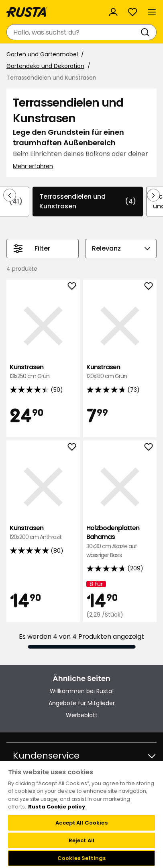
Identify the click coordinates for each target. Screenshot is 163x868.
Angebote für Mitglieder (82, 703)
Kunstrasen (43, 372)
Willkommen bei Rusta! (82, 691)
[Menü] (152, 12)
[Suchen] (147, 32)
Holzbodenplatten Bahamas (120, 542)
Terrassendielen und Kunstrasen (88, 201)
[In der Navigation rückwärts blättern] (10, 195)
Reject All (81, 840)
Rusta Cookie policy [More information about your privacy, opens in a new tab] (57, 807)
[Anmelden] (113, 12)
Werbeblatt (82, 715)
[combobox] (73, 32)
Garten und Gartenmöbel (42, 54)
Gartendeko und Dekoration (45, 66)
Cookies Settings (81, 858)
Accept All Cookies (81, 823)
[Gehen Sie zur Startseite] (27, 12)
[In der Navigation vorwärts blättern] (153, 195)
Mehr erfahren (33, 166)
